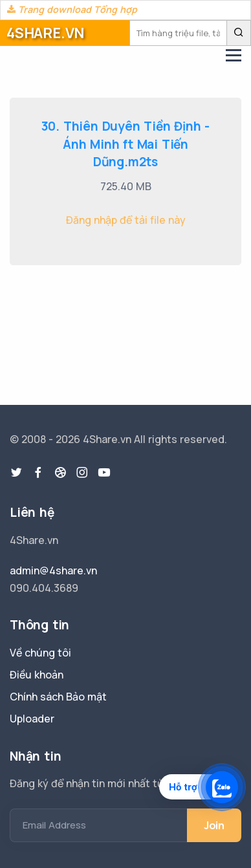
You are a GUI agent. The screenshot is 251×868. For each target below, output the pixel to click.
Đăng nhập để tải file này (126, 220)
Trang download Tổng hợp (72, 9)
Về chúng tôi (40, 653)
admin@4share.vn (53, 570)
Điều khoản (37, 675)
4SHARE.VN (45, 33)
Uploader (32, 719)
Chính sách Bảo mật (58, 697)
